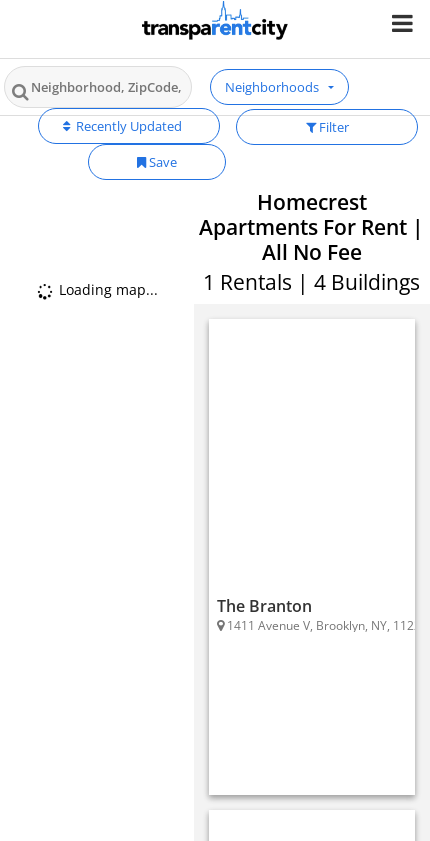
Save (157, 162)
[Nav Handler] (404, 22)
